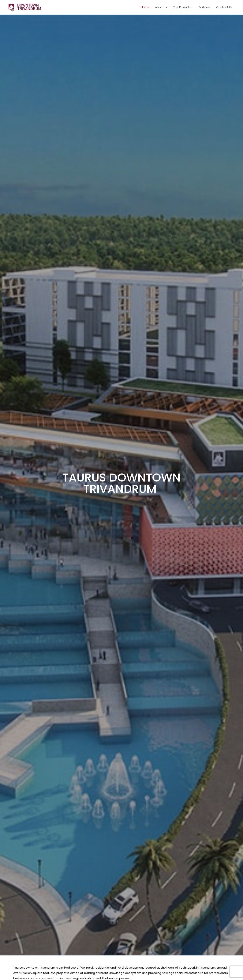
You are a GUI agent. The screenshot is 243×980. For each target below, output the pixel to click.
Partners (205, 7)
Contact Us (224, 7)
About (159, 7)
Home (145, 7)
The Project (181, 7)
